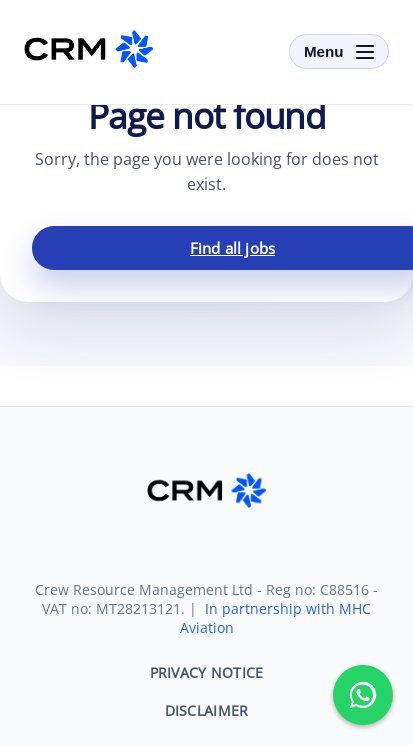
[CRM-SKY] (89, 49)
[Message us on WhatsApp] (363, 695)
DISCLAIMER (207, 710)
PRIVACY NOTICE (207, 672)
